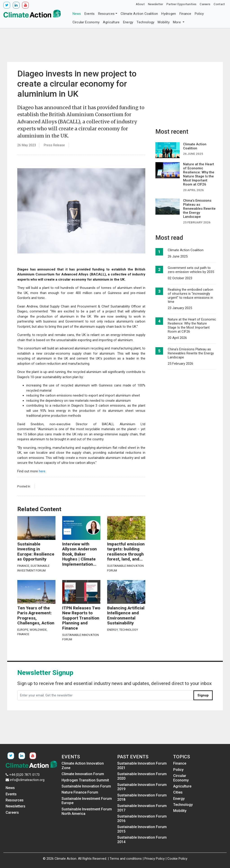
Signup (203, 695)
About (140, 4)
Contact (219, 4)
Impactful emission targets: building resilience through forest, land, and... (126, 552)
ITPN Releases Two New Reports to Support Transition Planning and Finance (81, 618)
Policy (199, 14)
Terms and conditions (126, 859)
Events (90, 14)
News (77, 14)
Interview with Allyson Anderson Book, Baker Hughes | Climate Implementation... (80, 554)
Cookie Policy (177, 859)
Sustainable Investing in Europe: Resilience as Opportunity (36, 552)
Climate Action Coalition (139, 14)
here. (42, 471)
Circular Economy (86, 22)
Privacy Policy (155, 859)
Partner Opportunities (181, 4)
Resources (106, 14)
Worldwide (38, 630)
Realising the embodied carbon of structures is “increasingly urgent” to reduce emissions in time (190, 296)
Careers (205, 4)
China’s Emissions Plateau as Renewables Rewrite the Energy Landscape (191, 353)
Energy (128, 22)
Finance (185, 14)
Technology (145, 22)
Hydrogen (169, 14)
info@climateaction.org (27, 780)
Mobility (164, 22)
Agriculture (111, 22)
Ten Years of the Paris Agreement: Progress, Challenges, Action (36, 616)
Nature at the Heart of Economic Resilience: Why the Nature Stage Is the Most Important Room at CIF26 (192, 325)
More (177, 22)
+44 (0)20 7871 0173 (24, 775)
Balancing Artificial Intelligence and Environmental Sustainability (126, 616)
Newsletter (156, 4)
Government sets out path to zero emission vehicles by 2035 (191, 270)
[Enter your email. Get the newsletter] (105, 695)
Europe (23, 630)
